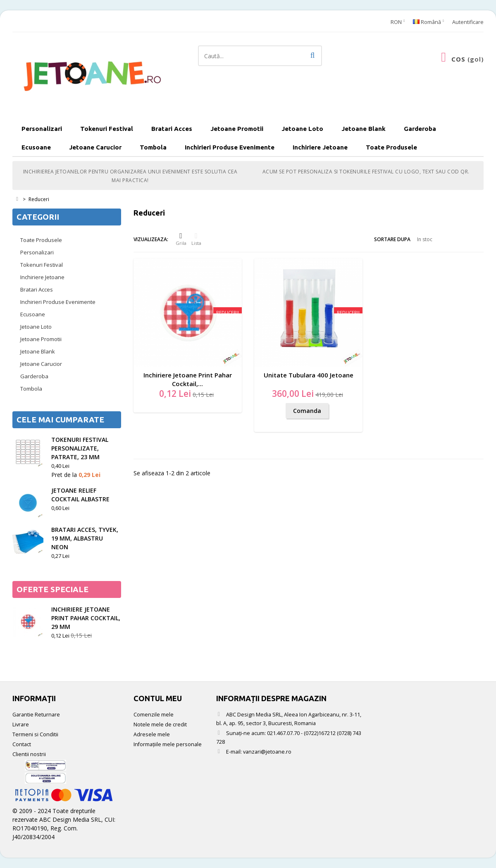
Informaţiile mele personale (168, 744)
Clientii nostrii (29, 754)
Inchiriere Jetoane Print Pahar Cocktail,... (188, 379)
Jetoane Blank (364, 129)
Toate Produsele (391, 147)
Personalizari (42, 129)
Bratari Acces (172, 129)
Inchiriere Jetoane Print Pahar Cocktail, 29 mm (86, 618)
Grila (181, 239)
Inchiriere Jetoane (320, 147)
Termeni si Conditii (35, 734)
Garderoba (420, 129)
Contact (22, 744)
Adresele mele (152, 734)
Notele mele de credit (160, 725)
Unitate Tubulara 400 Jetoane (309, 375)
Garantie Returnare (36, 715)
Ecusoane (36, 147)
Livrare (21, 725)
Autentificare (468, 22)
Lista (196, 239)
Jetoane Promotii (237, 129)
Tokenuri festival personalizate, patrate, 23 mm (80, 448)
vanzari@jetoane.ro (267, 752)
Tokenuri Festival (107, 129)
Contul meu (158, 698)
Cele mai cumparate (60, 420)
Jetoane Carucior (95, 147)
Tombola (153, 147)
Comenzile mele (154, 715)
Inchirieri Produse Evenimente (230, 147)
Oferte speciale (52, 589)
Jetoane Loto (302, 129)
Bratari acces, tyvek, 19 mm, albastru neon (85, 538)
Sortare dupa (392, 239)
